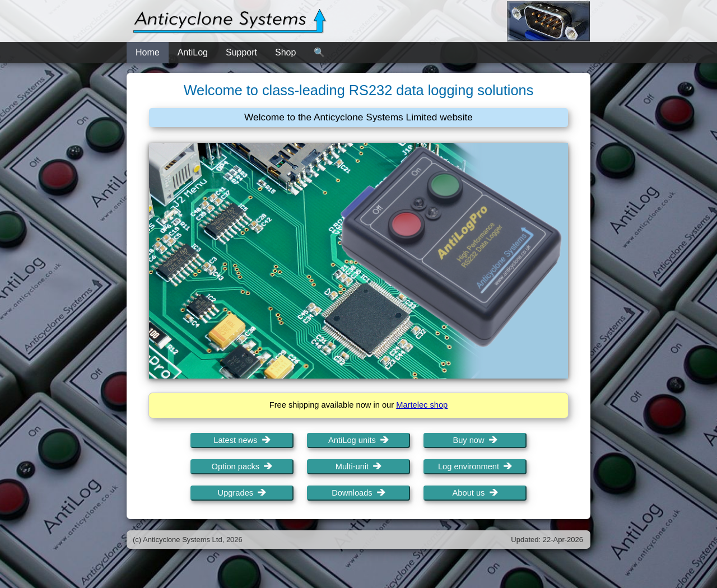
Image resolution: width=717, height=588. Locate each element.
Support (241, 52)
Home (148, 52)
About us (475, 493)
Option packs (242, 466)
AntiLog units (358, 440)
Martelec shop (422, 405)
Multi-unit (359, 466)
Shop (285, 52)
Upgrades (242, 493)
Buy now (475, 440)
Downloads (358, 493)
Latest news (242, 440)
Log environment (475, 466)
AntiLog (193, 52)
